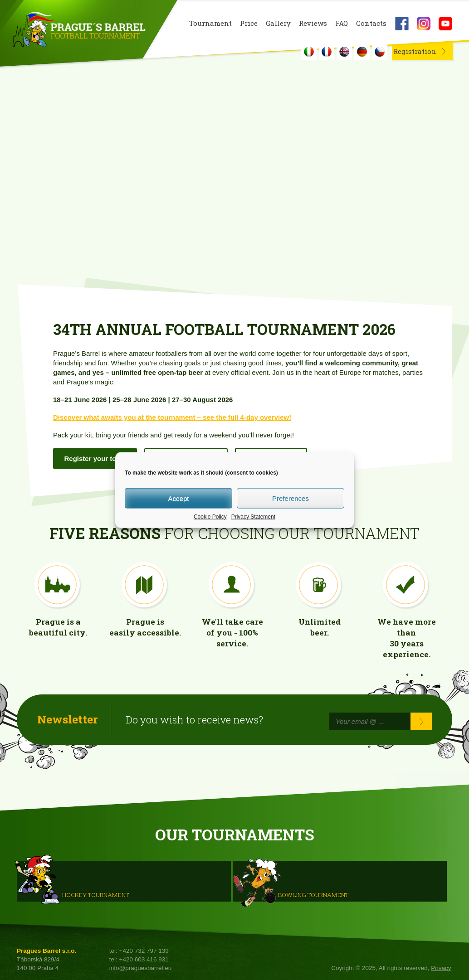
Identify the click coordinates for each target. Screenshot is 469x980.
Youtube (445, 24)
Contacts (371, 23)
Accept (179, 498)
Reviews (313, 23)
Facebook (402, 24)
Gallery (278, 23)
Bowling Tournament (313, 895)
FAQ (342, 23)
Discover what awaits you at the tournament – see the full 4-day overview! (172, 417)
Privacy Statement (253, 517)
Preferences (291, 498)
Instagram (424, 24)
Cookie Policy (210, 517)
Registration (415, 51)
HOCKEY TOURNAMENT (95, 895)
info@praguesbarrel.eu (141, 968)
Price (249, 23)
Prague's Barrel (79, 30)
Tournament (210, 23)
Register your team (95, 458)
